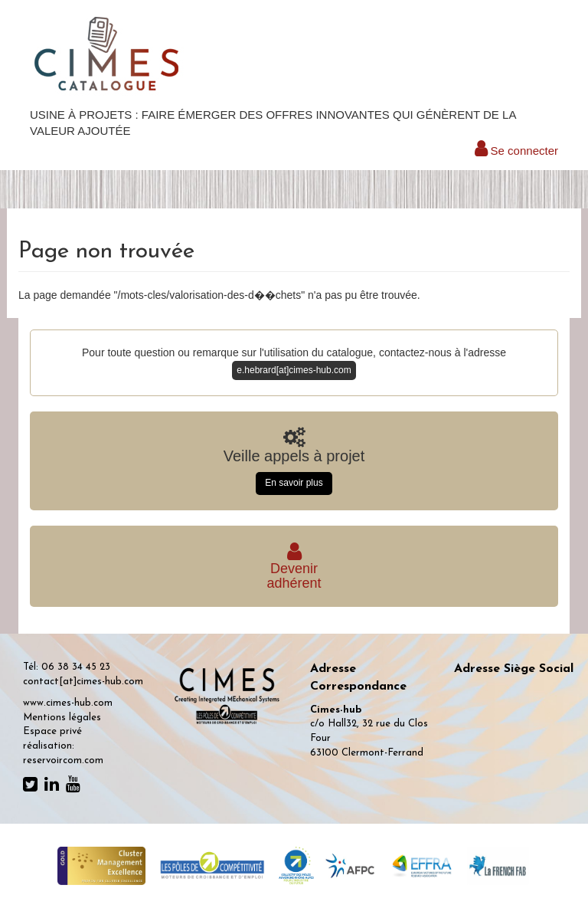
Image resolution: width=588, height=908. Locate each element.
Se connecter (516, 151)
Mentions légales (62, 718)
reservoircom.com (63, 760)
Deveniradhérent (294, 569)
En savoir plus (294, 483)
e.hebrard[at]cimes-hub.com (294, 370)
